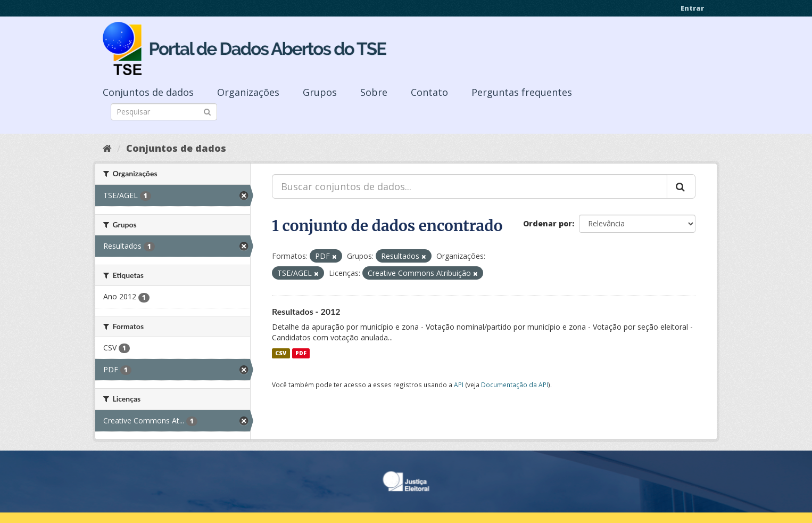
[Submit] (207, 111)
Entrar (692, 8)
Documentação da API (515, 385)
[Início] (107, 148)
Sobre (374, 92)
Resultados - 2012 (306, 311)
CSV (281, 353)
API (459, 385)
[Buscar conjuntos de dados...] (470, 186)
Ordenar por (548, 223)
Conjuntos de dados (148, 92)
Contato (429, 92)
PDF (301, 353)
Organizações (248, 92)
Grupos (320, 92)
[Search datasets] (164, 112)
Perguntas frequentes (522, 92)
